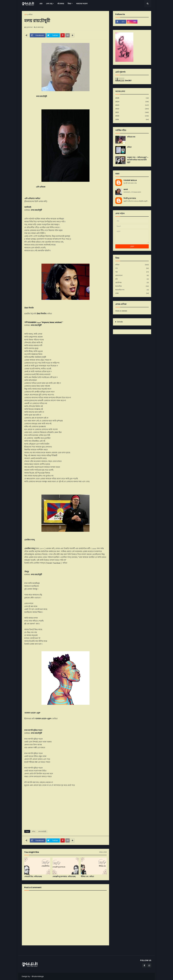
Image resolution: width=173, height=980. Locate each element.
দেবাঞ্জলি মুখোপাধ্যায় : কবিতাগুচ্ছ (64, 877)
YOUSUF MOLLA (130, 180)
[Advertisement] (65, 809)
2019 (132, 120)
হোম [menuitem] (41, 4)
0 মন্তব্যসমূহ (40, 27)
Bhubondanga (38, 976)
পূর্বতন (106, 950)
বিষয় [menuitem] (69, 4)
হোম (26, 15)
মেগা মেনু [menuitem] (49, 4)
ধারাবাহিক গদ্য (132, 290)
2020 (132, 116)
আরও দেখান (103, 852)
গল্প (132, 272)
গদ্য (132, 268)
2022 (132, 109)
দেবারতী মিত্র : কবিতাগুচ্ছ (33, 877)
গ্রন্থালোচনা (132, 276)
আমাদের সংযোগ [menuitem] (82, 4)
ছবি (132, 279)
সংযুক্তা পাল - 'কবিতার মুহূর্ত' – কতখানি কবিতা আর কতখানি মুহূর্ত (138, 160)
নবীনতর (26, 950)
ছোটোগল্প (132, 283)
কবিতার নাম (131, 137)
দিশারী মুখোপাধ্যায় (130, 198)
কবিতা (31, 15)
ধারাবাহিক (132, 286)
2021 (132, 112)
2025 (132, 98)
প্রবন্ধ (132, 293)
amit (126, 189)
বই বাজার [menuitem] (61, 4)
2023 (132, 105)
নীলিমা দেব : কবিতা (87, 877)
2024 (132, 102)
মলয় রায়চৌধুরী (42, 831)
